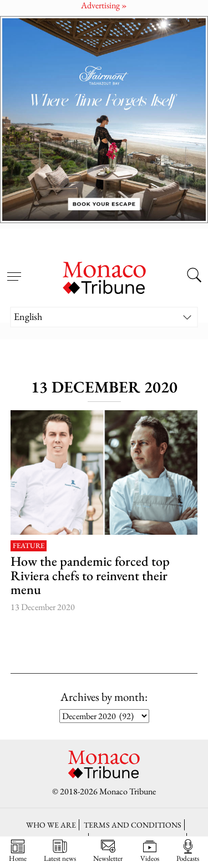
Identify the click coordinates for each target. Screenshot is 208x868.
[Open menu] (14, 270)
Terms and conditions (133, 825)
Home (18, 851)
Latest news (60, 851)
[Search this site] (194, 277)
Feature (29, 546)
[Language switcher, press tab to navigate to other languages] (104, 317)
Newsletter (108, 851)
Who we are (51, 825)
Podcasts (188, 851)
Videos (150, 851)
